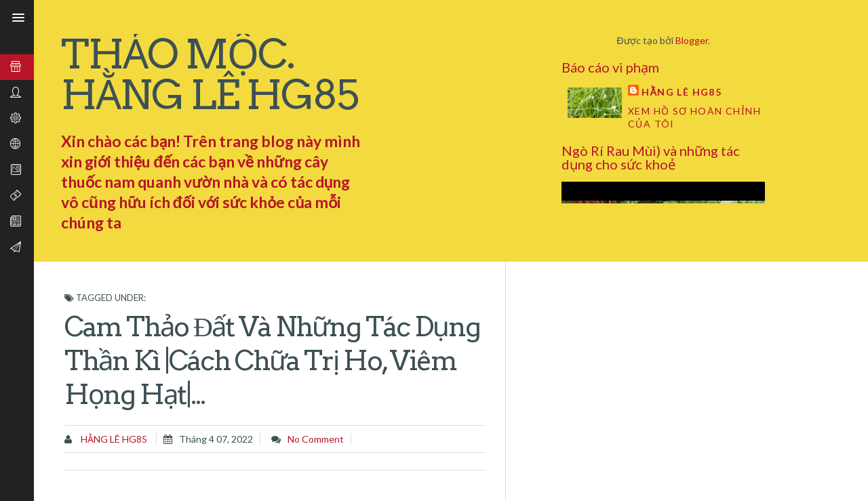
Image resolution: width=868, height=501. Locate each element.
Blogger (692, 40)
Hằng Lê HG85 (682, 92)
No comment (316, 439)
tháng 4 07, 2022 (216, 439)
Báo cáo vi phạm (610, 67)
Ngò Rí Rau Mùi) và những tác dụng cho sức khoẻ (651, 157)
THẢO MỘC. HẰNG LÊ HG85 (210, 74)
